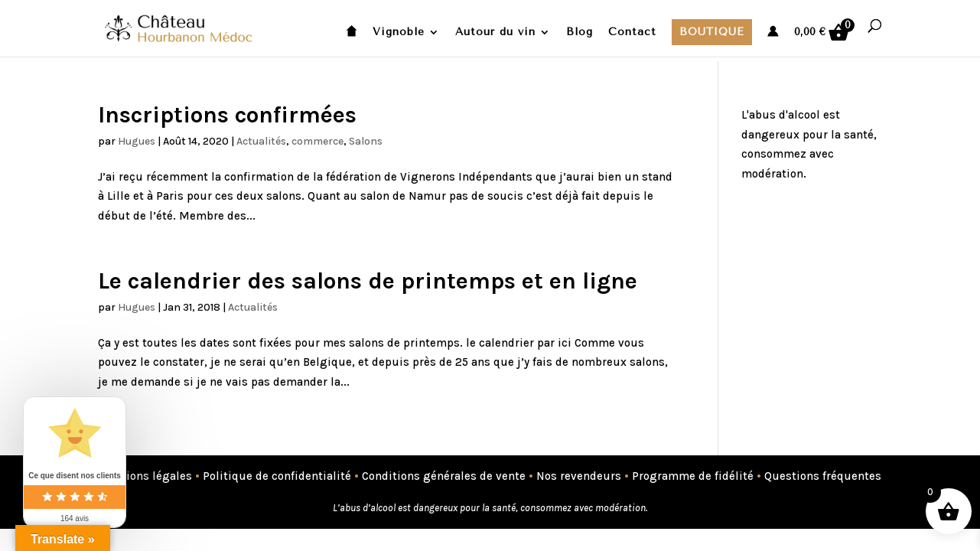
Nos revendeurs (579, 476)
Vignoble (399, 33)
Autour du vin (495, 33)
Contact (632, 33)
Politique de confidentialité (277, 476)
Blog (580, 33)
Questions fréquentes (823, 476)
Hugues (137, 141)
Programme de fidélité (693, 476)
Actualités (261, 141)
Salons (366, 141)
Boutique (712, 32)
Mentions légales (145, 476)
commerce (317, 141)
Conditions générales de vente (444, 476)
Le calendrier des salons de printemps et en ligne (368, 281)
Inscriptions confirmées (227, 115)
